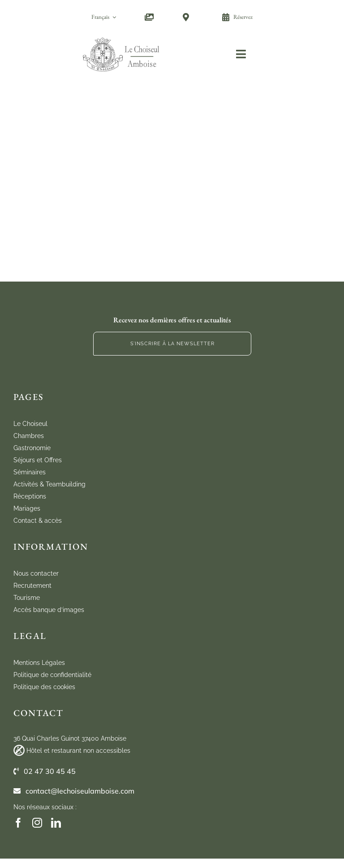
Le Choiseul (30, 424)
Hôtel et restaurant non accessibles (78, 751)
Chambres (29, 436)
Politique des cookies (44, 687)
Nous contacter (36, 573)
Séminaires (30, 472)
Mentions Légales (39, 663)
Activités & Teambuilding (49, 484)
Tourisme (27, 598)
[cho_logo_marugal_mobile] (122, 37)
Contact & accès (38, 521)
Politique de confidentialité (52, 675)
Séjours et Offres (38, 460)
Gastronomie (32, 448)
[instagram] (37, 823)
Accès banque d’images (49, 610)
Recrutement (32, 586)
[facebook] (18, 823)
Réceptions (30, 496)
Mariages (27, 508)
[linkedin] (56, 823)
